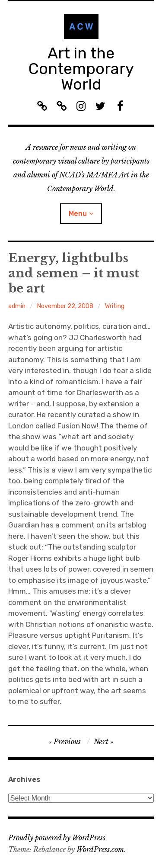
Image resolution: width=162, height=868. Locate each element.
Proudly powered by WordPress (57, 838)
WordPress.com (100, 849)
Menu (78, 214)
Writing (115, 306)
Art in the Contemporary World (81, 69)
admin (17, 306)
